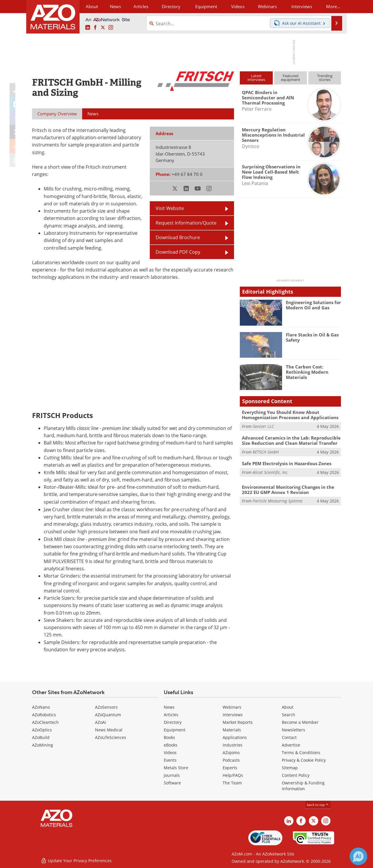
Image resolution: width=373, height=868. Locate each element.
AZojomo (231, 753)
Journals (172, 775)
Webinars (232, 707)
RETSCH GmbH (266, 452)
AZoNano (41, 707)
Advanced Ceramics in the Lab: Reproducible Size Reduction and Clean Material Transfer (291, 440)
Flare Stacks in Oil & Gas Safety (312, 337)
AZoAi (101, 722)
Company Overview (57, 114)
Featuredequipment (291, 78)
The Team (232, 783)
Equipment (175, 730)
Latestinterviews (256, 78)
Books (169, 737)
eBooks (171, 745)
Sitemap (290, 768)
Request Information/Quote (186, 223)
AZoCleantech (45, 722)
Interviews (233, 715)
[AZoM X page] (103, 28)
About (288, 707)
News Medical (109, 730)
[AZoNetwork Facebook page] (95, 28)
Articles (171, 715)
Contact (289, 737)
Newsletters (293, 730)
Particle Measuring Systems (278, 501)
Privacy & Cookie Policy (304, 760)
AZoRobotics (44, 715)
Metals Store (176, 768)
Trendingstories (325, 78)
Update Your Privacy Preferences (76, 861)
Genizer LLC (263, 426)
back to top (318, 805)
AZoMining (43, 745)
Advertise (291, 745)
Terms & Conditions (301, 753)
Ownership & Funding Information (303, 786)
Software (172, 783)
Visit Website (170, 208)
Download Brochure (178, 237)
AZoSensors (106, 707)
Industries (233, 745)
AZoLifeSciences (111, 737)
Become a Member (300, 722)
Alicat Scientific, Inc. (271, 472)
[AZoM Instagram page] (111, 28)
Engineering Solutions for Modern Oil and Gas (313, 305)
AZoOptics (42, 730)
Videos (170, 753)
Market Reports (238, 722)
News (169, 707)
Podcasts (231, 760)
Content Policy (296, 775)
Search (288, 715)
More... (333, 6)
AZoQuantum (108, 715)
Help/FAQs (233, 775)
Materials (232, 730)
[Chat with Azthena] (358, 856)
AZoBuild (41, 737)
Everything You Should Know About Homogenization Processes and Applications (290, 415)
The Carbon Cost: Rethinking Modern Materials (307, 372)
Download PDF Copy (178, 252)
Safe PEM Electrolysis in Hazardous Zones (287, 463)
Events (170, 760)
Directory (171, 6)
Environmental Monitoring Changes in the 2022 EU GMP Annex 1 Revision (288, 490)
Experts (230, 768)
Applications (235, 737)
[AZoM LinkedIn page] (88, 28)
